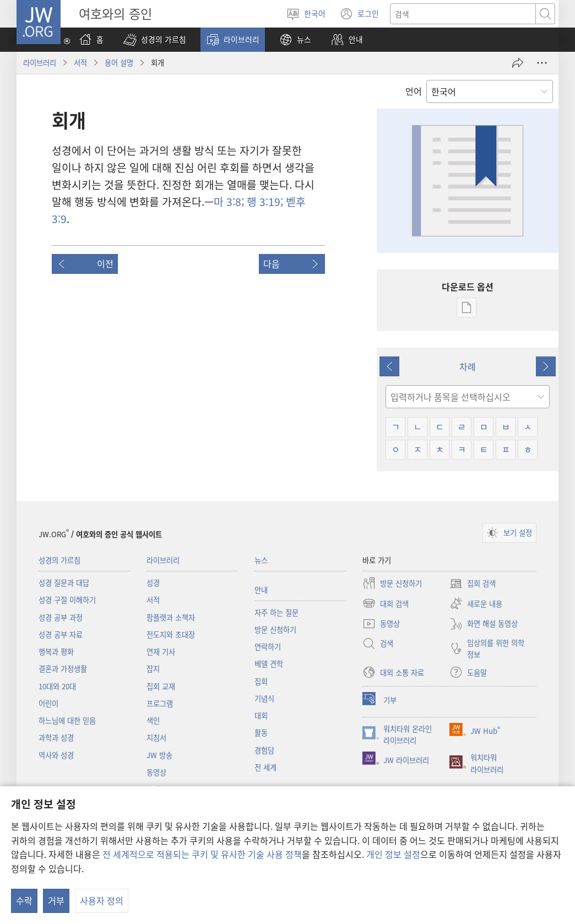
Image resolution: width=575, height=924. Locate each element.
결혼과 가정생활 (63, 669)
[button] (155, 40)
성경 (153, 583)
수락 (24, 900)
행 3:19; (264, 202)
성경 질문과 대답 (64, 583)
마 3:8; (229, 202)
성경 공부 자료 (61, 634)
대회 (261, 715)
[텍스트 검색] (463, 14)
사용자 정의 (102, 900)
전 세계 (265, 767)
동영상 (156, 772)
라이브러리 (40, 63)
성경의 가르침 (59, 560)
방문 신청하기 (275, 629)
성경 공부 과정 (61, 617)
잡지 (153, 669)
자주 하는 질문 (276, 612)
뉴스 (261, 560)
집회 (261, 681)
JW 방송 (159, 755)
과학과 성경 (56, 737)
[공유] (518, 63)
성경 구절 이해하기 (67, 600)
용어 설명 (119, 63)
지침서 (156, 737)
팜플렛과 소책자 (171, 617)
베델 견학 (269, 664)
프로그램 (160, 703)
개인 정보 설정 (393, 854)
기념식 (264, 698)
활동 (261, 733)
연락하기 (268, 647)
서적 (80, 63)
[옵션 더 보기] (542, 63)
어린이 (48, 703)
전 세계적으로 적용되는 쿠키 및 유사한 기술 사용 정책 (202, 854)
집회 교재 (161, 686)
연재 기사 (161, 652)
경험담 (264, 750)
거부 (56, 900)
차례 (468, 366)
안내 (261, 590)
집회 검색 (473, 583)
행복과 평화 (56, 652)
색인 (153, 720)
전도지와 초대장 (171, 634)
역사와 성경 (56, 755)
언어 (414, 91)
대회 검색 (386, 603)
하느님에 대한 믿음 (67, 720)
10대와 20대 (57, 686)
